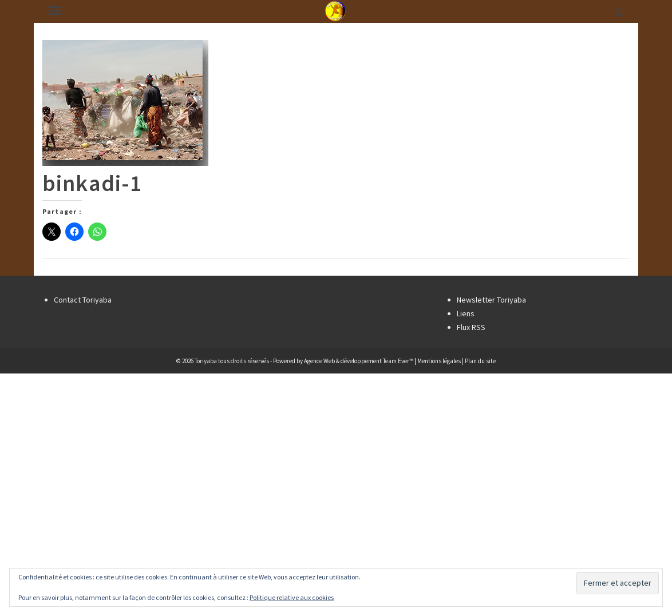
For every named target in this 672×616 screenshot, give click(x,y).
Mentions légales (439, 361)
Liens (466, 313)
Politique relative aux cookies (292, 597)
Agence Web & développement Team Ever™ (359, 361)
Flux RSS (471, 327)
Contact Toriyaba (83, 300)
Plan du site (480, 361)
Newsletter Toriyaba (491, 300)
